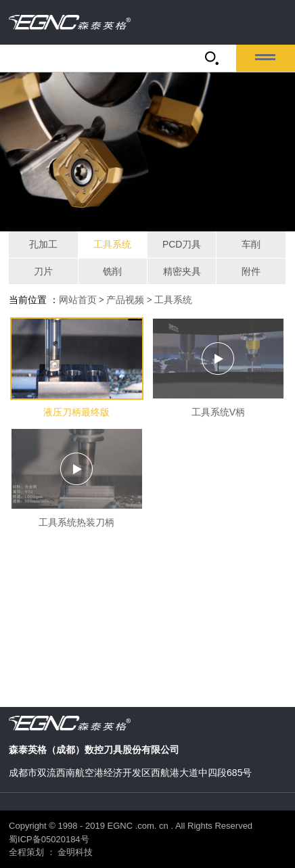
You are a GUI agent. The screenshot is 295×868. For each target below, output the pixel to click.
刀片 (43, 271)
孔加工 (43, 244)
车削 (251, 244)
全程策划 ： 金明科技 (51, 852)
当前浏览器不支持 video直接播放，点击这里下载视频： (147, 606)
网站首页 (78, 300)
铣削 (112, 271)
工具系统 (112, 244)
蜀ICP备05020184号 (49, 839)
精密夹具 (182, 271)
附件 (251, 271)
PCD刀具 (182, 244)
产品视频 (125, 300)
